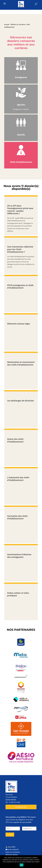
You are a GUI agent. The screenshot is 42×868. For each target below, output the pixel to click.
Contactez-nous (21, 807)
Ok (21, 865)
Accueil (7, 24)
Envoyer (10, 835)
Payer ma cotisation (13, 852)
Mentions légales (12, 855)
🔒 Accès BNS (10, 847)
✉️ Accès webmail (12, 849)
